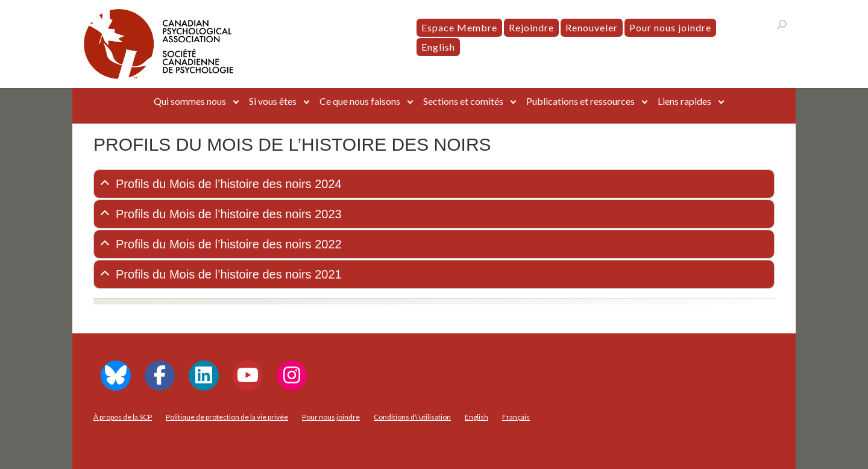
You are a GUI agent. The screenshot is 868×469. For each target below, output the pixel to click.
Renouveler (592, 27)
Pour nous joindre (670, 27)
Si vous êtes (273, 101)
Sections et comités (463, 101)
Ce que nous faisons (360, 101)
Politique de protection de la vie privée (227, 417)
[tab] (434, 184)
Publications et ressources (580, 101)
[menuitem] (438, 47)
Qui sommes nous (190, 101)
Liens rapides (684, 101)
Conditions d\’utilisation (412, 417)
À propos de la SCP (123, 417)
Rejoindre (531, 27)
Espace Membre (459, 27)
